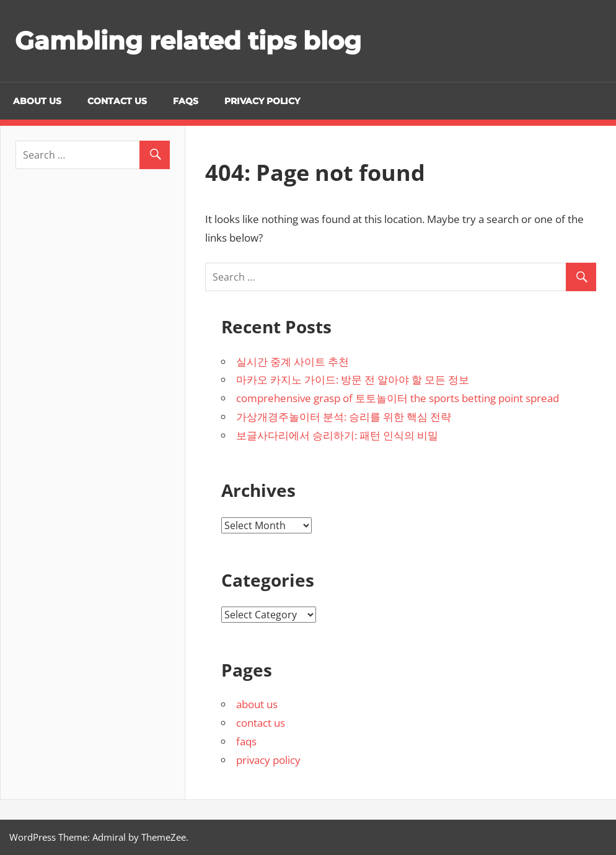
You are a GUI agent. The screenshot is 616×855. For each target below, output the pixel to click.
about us (37, 101)
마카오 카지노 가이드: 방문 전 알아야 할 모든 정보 (353, 379)
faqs (186, 101)
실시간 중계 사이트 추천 (293, 362)
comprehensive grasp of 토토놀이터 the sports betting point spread (398, 398)
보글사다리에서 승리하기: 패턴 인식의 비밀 (337, 435)
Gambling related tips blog (188, 41)
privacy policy (262, 101)
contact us (117, 101)
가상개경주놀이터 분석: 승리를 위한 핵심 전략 (344, 417)
